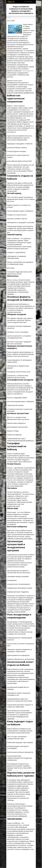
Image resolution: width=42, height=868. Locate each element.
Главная (9, 17)
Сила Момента (27, 71)
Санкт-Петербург (29, 2)
